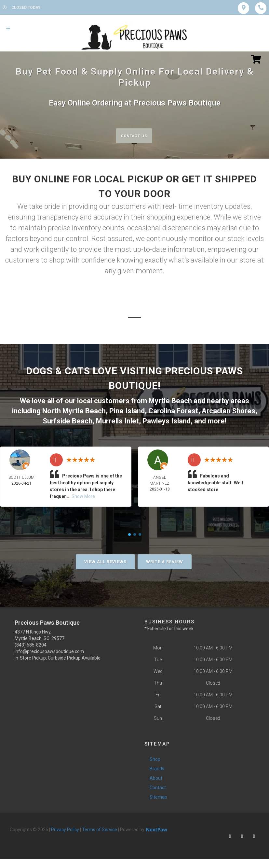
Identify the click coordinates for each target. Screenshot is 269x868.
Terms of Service (100, 828)
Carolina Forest (173, 411)
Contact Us (134, 136)
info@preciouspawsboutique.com (49, 650)
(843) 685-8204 (31, 644)
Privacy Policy (65, 828)
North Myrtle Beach (74, 411)
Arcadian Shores (229, 411)
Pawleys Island (167, 420)
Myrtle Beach (170, 401)
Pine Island (127, 411)
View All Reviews (105, 560)
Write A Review (165, 560)
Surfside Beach (67, 420)
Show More (83, 495)
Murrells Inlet (117, 420)
